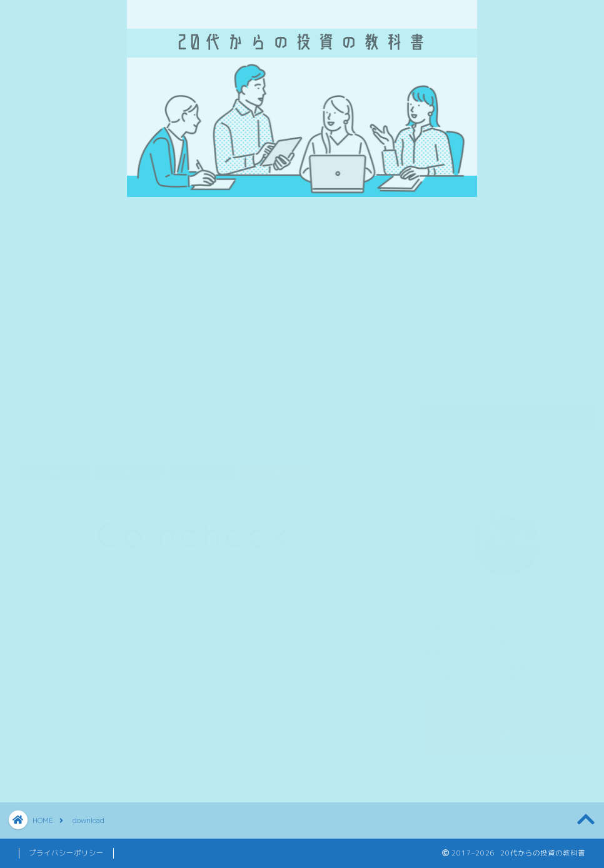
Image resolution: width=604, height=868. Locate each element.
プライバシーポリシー (66, 853)
